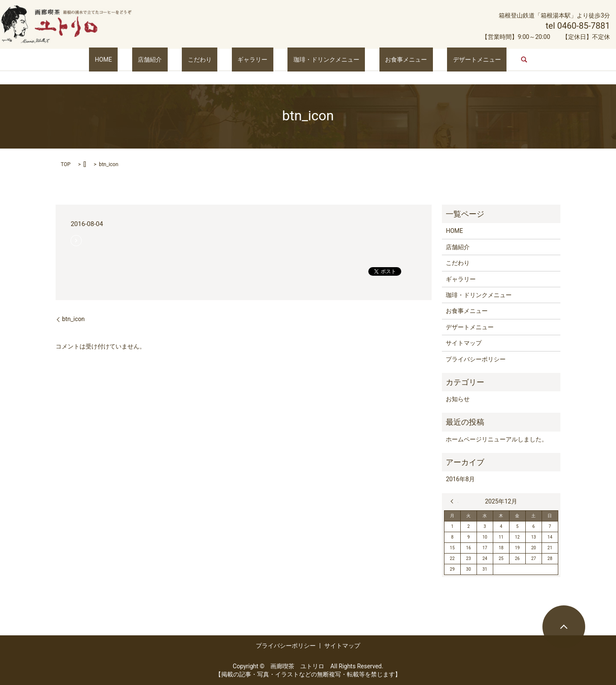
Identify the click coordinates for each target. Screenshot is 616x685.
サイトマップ (464, 343)
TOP (66, 164)
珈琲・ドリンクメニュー (315, 59)
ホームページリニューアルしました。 (497, 439)
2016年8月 (460, 479)
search (483, 60)
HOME (138, 59)
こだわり (211, 59)
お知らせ (458, 399)
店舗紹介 (173, 59)
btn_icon (73, 319)
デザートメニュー (442, 59)
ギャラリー (252, 59)
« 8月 (454, 501)
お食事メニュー (383, 59)
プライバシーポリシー (476, 359)
